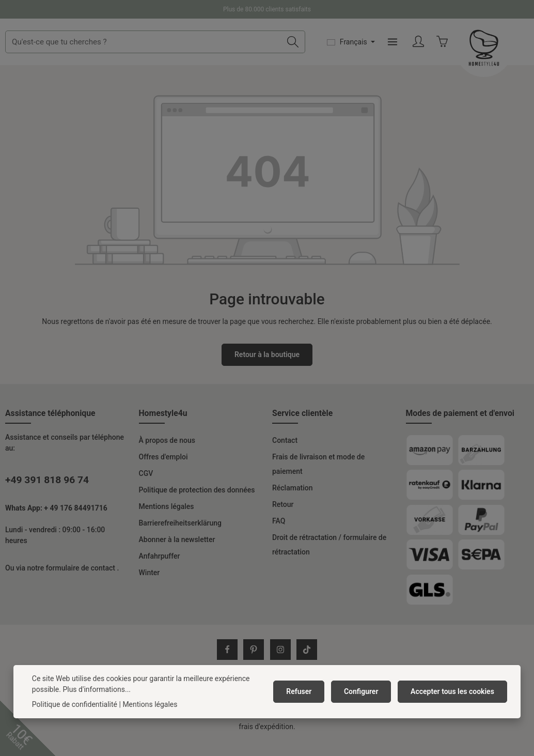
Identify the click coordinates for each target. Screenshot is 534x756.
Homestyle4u (163, 429)
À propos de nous (167, 456)
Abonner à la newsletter (177, 555)
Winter (150, 588)
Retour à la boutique (267, 370)
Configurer (365, 691)
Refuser (305, 691)
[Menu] (467, 50)
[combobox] (228, 50)
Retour (283, 520)
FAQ (279, 536)
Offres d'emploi (163, 472)
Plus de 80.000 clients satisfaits (267, 9)
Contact (285, 456)
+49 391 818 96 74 (47, 495)
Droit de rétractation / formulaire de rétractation (329, 560)
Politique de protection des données (197, 505)
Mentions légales (167, 522)
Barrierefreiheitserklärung (180, 538)
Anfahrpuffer (160, 572)
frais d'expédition (266, 742)
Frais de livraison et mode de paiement (318, 480)
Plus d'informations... (97, 689)
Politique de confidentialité (75, 704)
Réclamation (292, 503)
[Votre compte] (493, 50)
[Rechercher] (367, 50)
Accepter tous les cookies (453, 691)
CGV (146, 489)
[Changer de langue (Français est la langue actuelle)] (426, 50)
